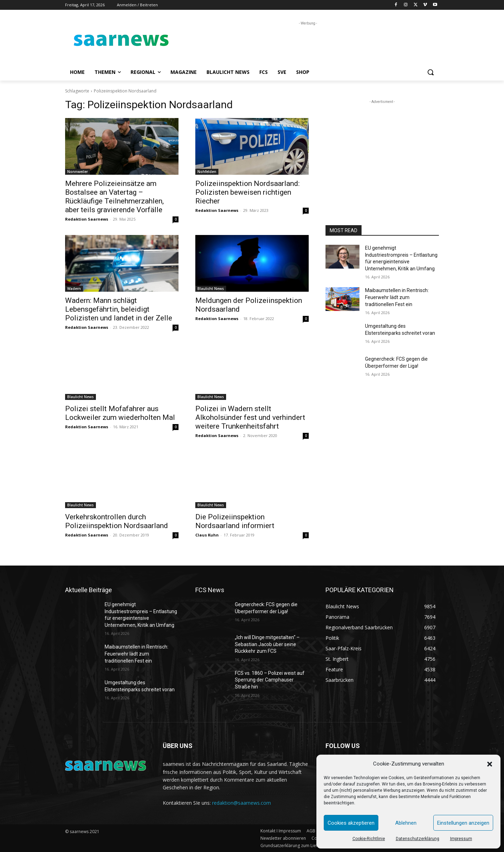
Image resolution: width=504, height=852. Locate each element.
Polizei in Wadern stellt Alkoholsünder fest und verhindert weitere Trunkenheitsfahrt (250, 417)
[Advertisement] (304, 43)
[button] (490, 764)
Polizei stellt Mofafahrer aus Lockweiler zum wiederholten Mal (120, 413)
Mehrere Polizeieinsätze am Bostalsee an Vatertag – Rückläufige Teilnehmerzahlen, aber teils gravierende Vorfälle (114, 197)
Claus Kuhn (207, 535)
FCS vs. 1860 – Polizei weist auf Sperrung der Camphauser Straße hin (270, 680)
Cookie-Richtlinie (369, 839)
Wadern (74, 289)
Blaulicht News (211, 289)
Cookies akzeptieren (351, 823)
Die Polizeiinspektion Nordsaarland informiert (235, 521)
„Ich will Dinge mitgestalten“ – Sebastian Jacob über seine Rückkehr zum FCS (267, 644)
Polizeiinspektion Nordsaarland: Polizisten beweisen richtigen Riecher (247, 192)
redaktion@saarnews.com (241, 803)
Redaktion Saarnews (87, 219)
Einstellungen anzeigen (463, 823)
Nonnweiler (78, 172)
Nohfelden (207, 172)
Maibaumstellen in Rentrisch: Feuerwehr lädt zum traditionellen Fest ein (397, 297)
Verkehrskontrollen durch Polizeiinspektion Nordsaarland (117, 521)
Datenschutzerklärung (418, 839)
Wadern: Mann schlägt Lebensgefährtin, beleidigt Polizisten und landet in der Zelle (119, 309)
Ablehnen (406, 823)
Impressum (461, 839)
